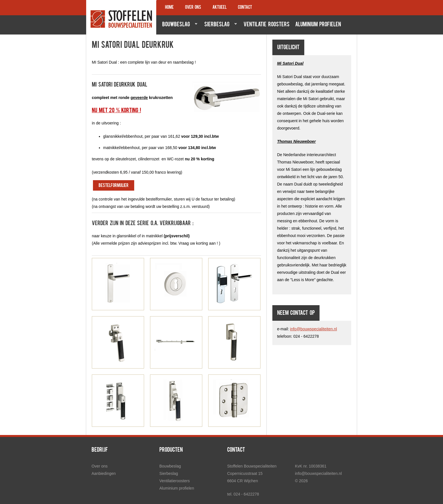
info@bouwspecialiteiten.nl (314, 329)
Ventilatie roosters (267, 25)
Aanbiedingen (104, 473)
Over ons (193, 8)
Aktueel (220, 8)
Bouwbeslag (178, 25)
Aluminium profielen (318, 25)
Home (169, 8)
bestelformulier (114, 186)
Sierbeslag (219, 25)
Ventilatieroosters (174, 481)
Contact (245, 8)
